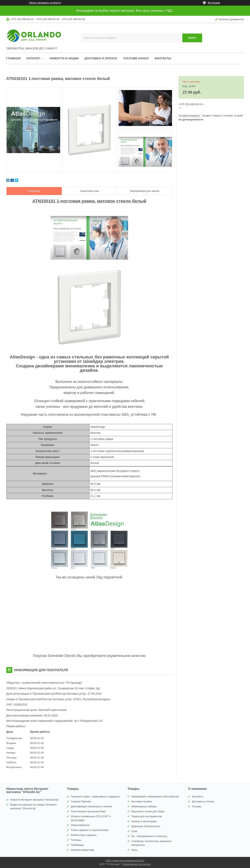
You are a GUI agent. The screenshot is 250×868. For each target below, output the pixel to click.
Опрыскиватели (80, 825)
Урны (135, 850)
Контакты (163, 58)
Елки (134, 831)
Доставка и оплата (101, 58)
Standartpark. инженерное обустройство (155, 796)
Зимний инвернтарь (83, 850)
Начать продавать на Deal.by (45, 3)
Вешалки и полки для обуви (148, 811)
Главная (14, 58)
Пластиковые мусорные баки (88, 811)
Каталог (33, 58)
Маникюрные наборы (144, 806)
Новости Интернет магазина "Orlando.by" (35, 800)
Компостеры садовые (84, 835)
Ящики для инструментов (147, 816)
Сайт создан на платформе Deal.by (125, 861)
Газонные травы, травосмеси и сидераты (95, 796)
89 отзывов (214, 3)
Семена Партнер (81, 801)
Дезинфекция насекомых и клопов (91, 806)
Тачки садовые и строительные (90, 830)
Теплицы (76, 840)
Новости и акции (64, 58)
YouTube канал (136, 58)
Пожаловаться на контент (136, 864)
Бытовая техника (142, 801)
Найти (192, 38)
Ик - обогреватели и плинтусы (149, 836)
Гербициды (77, 845)
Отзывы (197, 806)
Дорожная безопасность (146, 826)
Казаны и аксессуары (144, 821)
